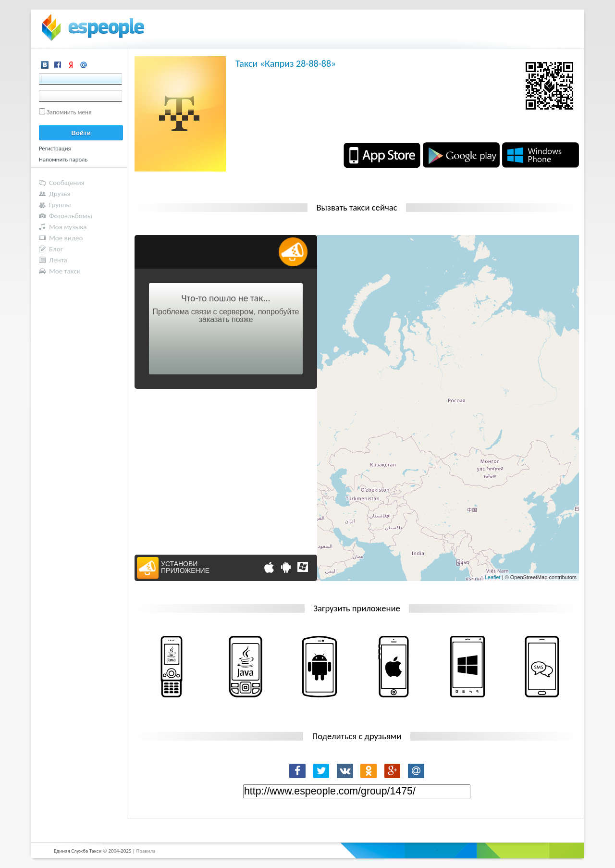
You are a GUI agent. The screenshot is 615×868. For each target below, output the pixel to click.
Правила (146, 851)
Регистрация (55, 148)
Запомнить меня (69, 112)
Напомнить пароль (63, 159)
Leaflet (493, 577)
